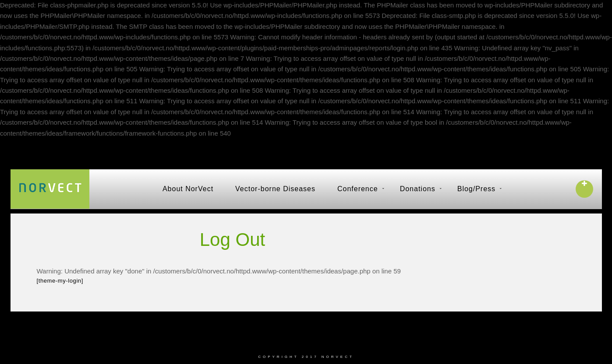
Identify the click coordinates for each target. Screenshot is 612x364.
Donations (418, 189)
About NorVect (188, 189)
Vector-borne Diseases (275, 189)
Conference (358, 189)
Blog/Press (476, 189)
